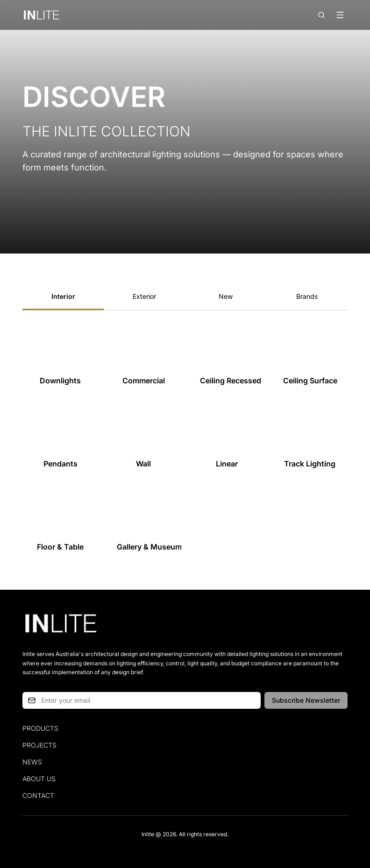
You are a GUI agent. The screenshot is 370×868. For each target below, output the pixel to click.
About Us (39, 779)
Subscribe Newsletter (306, 700)
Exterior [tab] (144, 296)
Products (40, 728)
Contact (38, 795)
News (32, 762)
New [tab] (226, 296)
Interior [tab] (63, 296)
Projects (39, 745)
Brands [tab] (307, 296)
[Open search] (321, 15)
